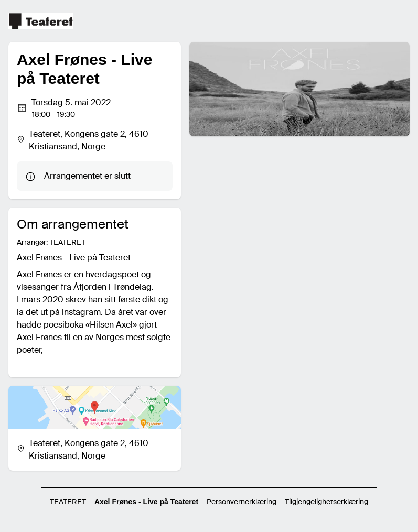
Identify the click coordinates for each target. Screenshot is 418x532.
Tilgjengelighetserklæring (326, 502)
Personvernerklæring (242, 502)
